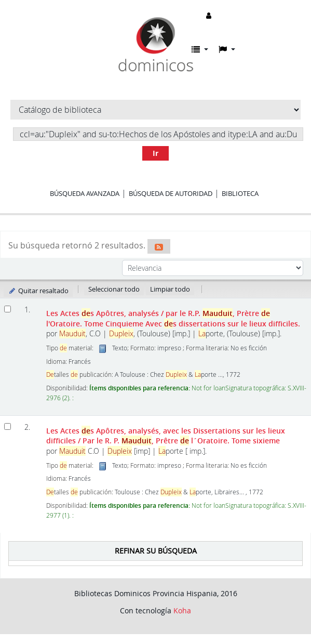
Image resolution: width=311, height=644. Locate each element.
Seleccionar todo (114, 289)
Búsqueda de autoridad (171, 193)
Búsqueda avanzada (85, 193)
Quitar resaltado (38, 291)
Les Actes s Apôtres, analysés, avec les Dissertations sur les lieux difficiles (166, 436)
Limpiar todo (170, 289)
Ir (155, 153)
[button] (200, 49)
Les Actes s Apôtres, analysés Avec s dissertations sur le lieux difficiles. (173, 318)
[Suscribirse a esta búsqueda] (159, 246)
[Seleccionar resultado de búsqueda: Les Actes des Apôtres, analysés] (8, 309)
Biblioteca (240, 193)
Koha (182, 610)
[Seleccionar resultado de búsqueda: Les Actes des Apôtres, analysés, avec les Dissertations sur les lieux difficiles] (8, 426)
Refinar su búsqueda (156, 551)
